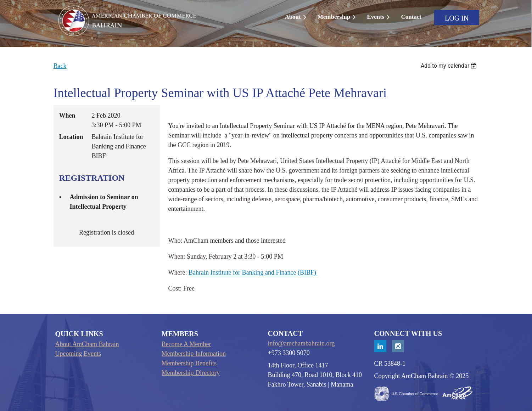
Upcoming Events (78, 354)
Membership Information (194, 354)
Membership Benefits (189, 363)
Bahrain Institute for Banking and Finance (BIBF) (253, 272)
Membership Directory (191, 373)
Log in (457, 18)
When (67, 116)
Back (60, 66)
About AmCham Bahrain (87, 344)
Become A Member (186, 344)
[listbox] (450, 66)
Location (71, 137)
